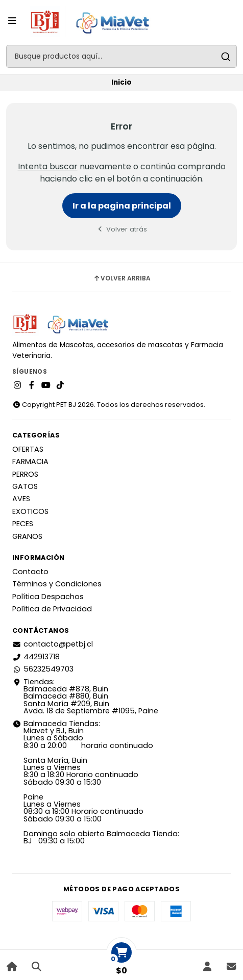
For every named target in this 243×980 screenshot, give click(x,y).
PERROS (25, 474)
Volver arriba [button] (122, 278)
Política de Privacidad (52, 609)
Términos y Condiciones (57, 584)
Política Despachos (48, 597)
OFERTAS (28, 449)
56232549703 (43, 669)
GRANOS (27, 536)
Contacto (30, 572)
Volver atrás (122, 229)
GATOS (25, 486)
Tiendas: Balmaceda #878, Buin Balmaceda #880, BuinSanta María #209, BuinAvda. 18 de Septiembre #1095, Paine (85, 697)
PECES (23, 524)
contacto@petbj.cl (53, 644)
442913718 (36, 657)
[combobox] (121, 56)
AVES (21, 499)
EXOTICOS (30, 511)
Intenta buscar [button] (48, 166)
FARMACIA (30, 461)
